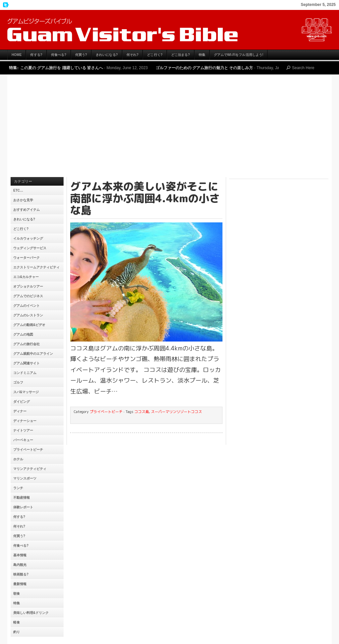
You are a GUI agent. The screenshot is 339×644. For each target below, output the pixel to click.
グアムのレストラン (28, 315)
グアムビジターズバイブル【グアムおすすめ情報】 (169, 30)
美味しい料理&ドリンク (31, 613)
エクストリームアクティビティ (36, 267)
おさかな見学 (23, 200)
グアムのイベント (26, 306)
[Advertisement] (169, 127)
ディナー (20, 411)
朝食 (17, 594)
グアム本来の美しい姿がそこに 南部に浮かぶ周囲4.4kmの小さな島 (145, 198)
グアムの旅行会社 (26, 344)
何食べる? (59, 55)
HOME (17, 55)
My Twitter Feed (5, 5)
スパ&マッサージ (26, 392)
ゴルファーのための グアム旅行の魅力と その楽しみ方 (204, 68)
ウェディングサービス (30, 248)
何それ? (133, 55)
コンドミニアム (25, 373)
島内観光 (20, 565)
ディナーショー (25, 421)
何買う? (81, 55)
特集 (202, 55)
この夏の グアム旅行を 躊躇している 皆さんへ (62, 68)
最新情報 (20, 584)
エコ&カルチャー (26, 277)
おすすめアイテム (26, 210)
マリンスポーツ (25, 478)
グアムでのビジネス (28, 296)
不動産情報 (22, 498)
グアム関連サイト (26, 363)
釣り (17, 632)
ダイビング (22, 402)
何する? (36, 55)
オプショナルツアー (28, 286)
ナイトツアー (23, 430)
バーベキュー (23, 440)
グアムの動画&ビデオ (29, 325)
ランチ (18, 488)
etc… (18, 190)
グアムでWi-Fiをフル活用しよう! (239, 55)
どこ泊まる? (181, 55)
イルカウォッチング (28, 238)
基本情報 (20, 555)
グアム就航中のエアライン (33, 354)
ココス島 (142, 412)
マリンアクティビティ (30, 469)
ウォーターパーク (26, 258)
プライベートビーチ (28, 450)
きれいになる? (107, 55)
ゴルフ (18, 382)
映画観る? (21, 574)
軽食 (17, 622)
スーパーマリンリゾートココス (176, 412)
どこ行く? (155, 55)
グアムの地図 (23, 334)
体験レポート (23, 507)
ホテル (18, 459)
